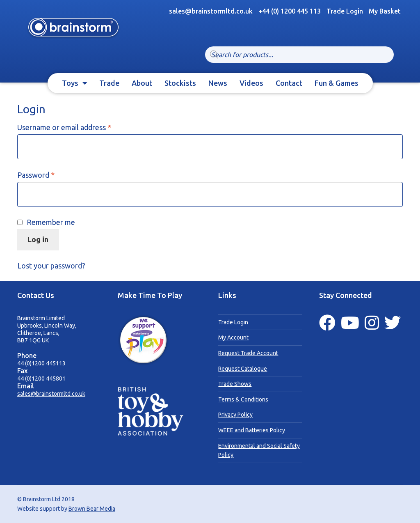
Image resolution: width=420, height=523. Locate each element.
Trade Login (345, 11)
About (142, 83)
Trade (109, 83)
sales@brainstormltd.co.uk (51, 394)
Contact (289, 83)
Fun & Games (337, 83)
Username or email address (79, 127)
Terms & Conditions (243, 399)
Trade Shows (235, 384)
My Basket (385, 11)
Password (51, 174)
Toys (70, 83)
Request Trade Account (248, 353)
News (218, 83)
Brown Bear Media (92, 509)
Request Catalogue (243, 369)
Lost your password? (51, 266)
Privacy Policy (235, 415)
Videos (251, 83)
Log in (38, 239)
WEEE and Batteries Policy (252, 430)
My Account (233, 337)
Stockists (180, 83)
